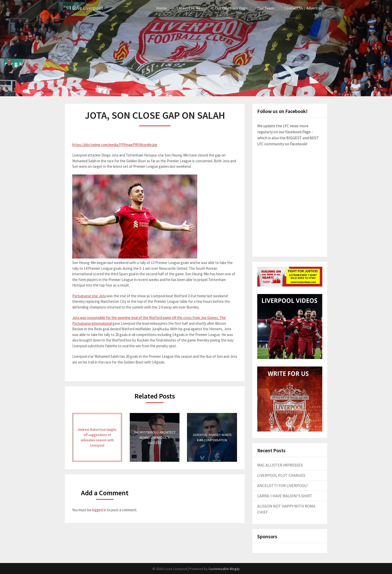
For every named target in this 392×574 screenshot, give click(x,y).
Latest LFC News (191, 8)
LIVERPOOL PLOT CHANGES (281, 475)
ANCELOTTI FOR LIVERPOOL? (283, 485)
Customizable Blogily (224, 569)
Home (161, 8)
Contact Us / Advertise (303, 8)
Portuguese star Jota (89, 296)
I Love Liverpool (86, 8)
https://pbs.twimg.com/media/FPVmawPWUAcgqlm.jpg (115, 145)
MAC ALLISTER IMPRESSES (280, 465)
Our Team (266, 8)
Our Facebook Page (231, 8)
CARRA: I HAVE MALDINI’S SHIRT (285, 496)
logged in (99, 510)
